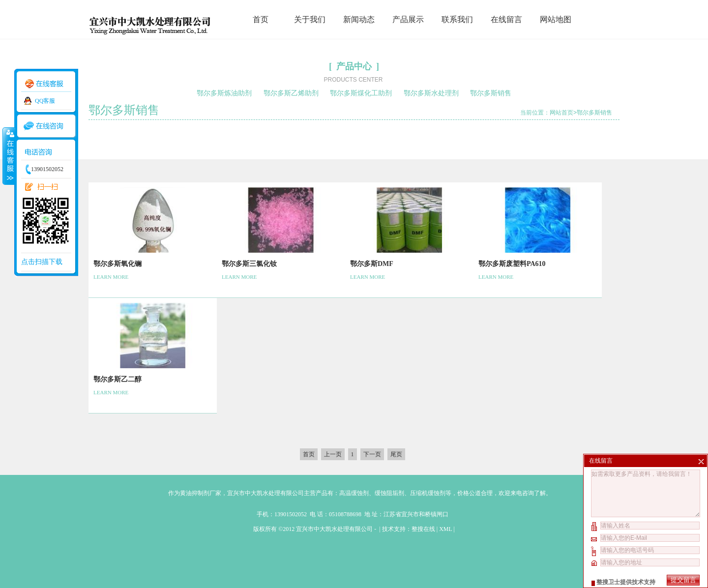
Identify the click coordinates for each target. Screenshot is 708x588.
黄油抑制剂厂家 (201, 493)
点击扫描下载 (42, 262)
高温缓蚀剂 (354, 493)
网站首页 (561, 113)
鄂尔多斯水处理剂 (431, 93)
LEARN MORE (111, 277)
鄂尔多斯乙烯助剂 (291, 93)
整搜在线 (423, 529)
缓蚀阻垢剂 (389, 493)
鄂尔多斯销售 (491, 93)
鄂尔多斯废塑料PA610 (512, 264)
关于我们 (310, 19)
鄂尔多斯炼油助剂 (224, 93)
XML (445, 529)
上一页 (333, 454)
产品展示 (408, 19)
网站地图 (556, 19)
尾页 (396, 454)
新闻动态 (359, 19)
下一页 (372, 454)
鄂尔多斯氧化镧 (118, 264)
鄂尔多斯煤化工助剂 (361, 93)
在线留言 (506, 19)
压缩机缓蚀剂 (428, 493)
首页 (261, 19)
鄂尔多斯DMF (372, 264)
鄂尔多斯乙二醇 (118, 379)
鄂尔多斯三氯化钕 (249, 264)
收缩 (8, 156)
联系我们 (457, 19)
